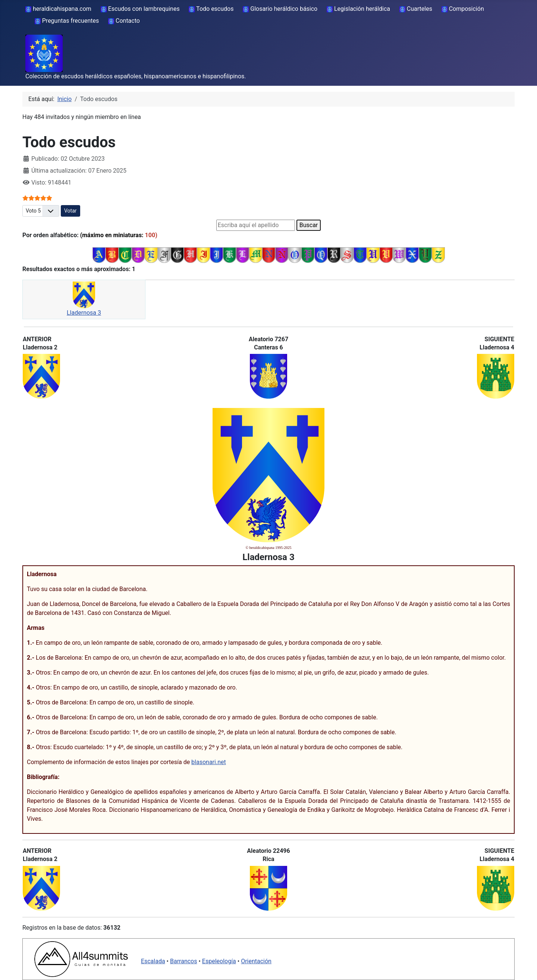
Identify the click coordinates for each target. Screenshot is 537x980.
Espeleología (219, 961)
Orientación (256, 961)
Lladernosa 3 (84, 313)
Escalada (153, 961)
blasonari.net (209, 762)
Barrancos (184, 961)
